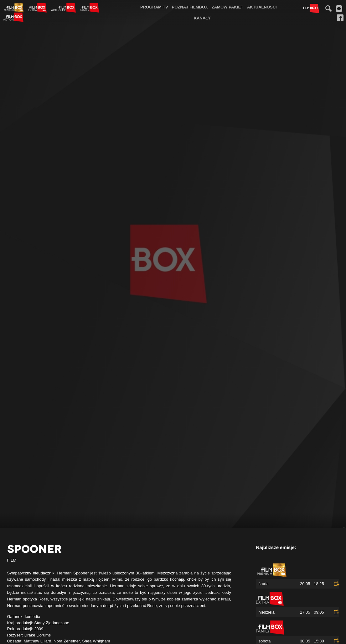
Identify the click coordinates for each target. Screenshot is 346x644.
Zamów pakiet (227, 7)
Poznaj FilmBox (190, 7)
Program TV (154, 7)
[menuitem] (154, 7)
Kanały (202, 18)
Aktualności (262, 7)
